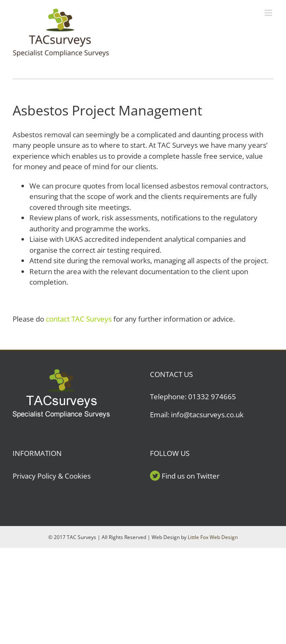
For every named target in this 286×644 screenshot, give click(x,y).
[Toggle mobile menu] (269, 13)
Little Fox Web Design (213, 537)
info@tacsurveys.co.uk (207, 415)
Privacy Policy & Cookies (52, 476)
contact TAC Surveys (79, 319)
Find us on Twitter (191, 476)
